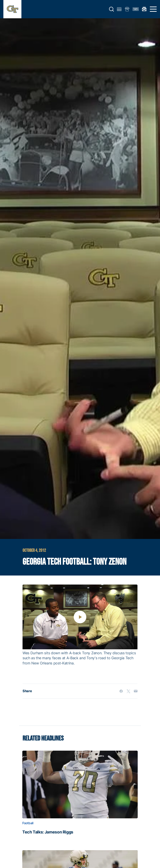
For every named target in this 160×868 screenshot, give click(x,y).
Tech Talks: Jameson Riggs (48, 832)
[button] (112, 9)
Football (28, 823)
